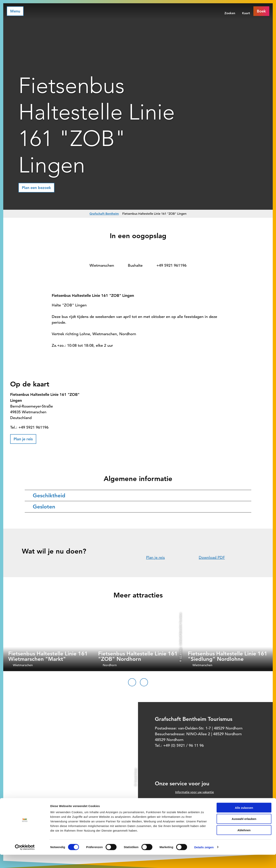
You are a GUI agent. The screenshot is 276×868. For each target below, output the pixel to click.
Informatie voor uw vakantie (195, 792)
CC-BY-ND (180, 653)
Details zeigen (204, 860)
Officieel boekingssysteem (194, 800)
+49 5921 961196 (171, 265)
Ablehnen (244, 844)
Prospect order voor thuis (193, 808)
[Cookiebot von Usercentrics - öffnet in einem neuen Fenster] (25, 861)
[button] (36, 188)
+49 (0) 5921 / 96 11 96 (183, 745)
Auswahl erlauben (244, 832)
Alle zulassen (244, 821)
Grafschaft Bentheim (104, 214)
